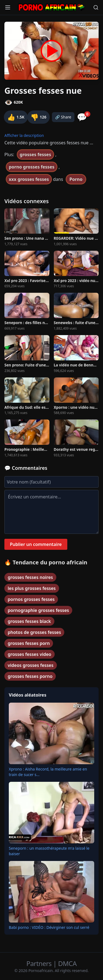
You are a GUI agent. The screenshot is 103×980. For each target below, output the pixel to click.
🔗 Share (63, 117)
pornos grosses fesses (31, 599)
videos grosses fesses (31, 665)
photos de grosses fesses (34, 632)
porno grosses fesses (32, 167)
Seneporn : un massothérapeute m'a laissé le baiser (49, 851)
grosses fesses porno (30, 676)
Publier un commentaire (36, 544)
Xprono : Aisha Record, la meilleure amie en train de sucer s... (48, 772)
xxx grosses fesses (29, 179)
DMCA (67, 963)
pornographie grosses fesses (38, 610)
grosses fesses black (29, 621)
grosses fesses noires (30, 577)
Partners (40, 963)
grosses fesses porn (29, 643)
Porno (76, 179)
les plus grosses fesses (32, 588)
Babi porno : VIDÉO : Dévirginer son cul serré (49, 927)
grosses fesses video (30, 654)
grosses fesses (35, 154)
